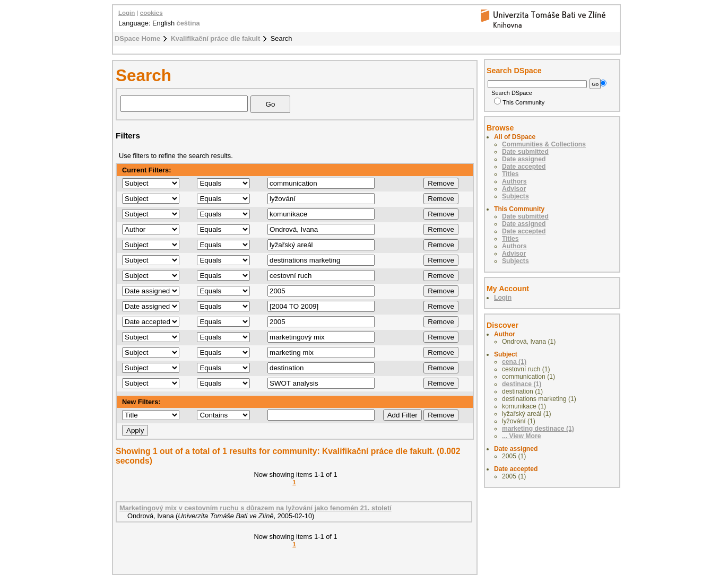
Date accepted (524, 167)
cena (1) (514, 362)
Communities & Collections (544, 144)
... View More (521, 436)
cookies (151, 13)
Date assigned (524, 159)
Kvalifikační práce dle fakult (216, 38)
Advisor (514, 189)
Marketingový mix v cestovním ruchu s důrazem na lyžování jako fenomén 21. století (255, 508)
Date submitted (525, 152)
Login (127, 13)
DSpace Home (137, 38)
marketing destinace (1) (538, 429)
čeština (188, 23)
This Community (519, 102)
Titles (510, 174)
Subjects (515, 196)
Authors (514, 181)
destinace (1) (522, 384)
